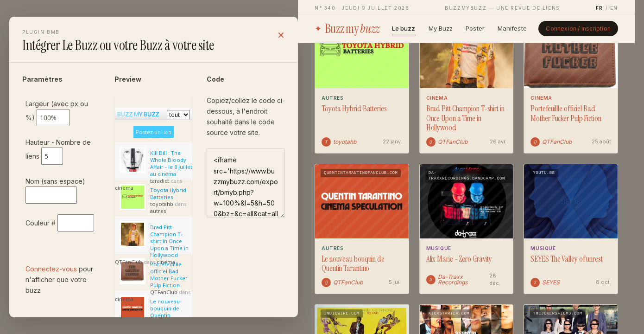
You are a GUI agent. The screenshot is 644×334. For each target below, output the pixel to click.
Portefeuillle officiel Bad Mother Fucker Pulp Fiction (566, 113)
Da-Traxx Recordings (447, 280)
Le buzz (404, 28)
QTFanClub (447, 142)
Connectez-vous (51, 269)
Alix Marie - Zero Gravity (459, 259)
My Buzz (441, 28)
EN (614, 8)
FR (600, 8)
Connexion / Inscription (578, 29)
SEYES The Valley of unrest (566, 259)
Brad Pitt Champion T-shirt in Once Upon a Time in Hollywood (465, 118)
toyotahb (339, 142)
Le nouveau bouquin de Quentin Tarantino (353, 264)
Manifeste (512, 28)
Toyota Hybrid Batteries (354, 109)
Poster (475, 28)
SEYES (545, 283)
